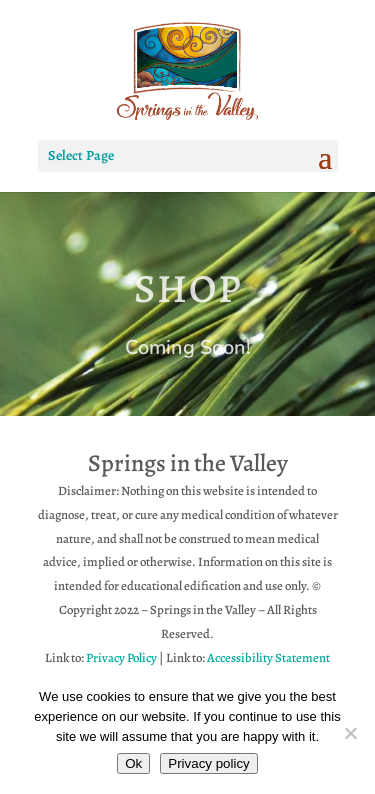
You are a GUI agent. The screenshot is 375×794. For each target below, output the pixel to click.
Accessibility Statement (268, 657)
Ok (133, 763)
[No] (350, 733)
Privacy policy (208, 763)
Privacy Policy (121, 657)
